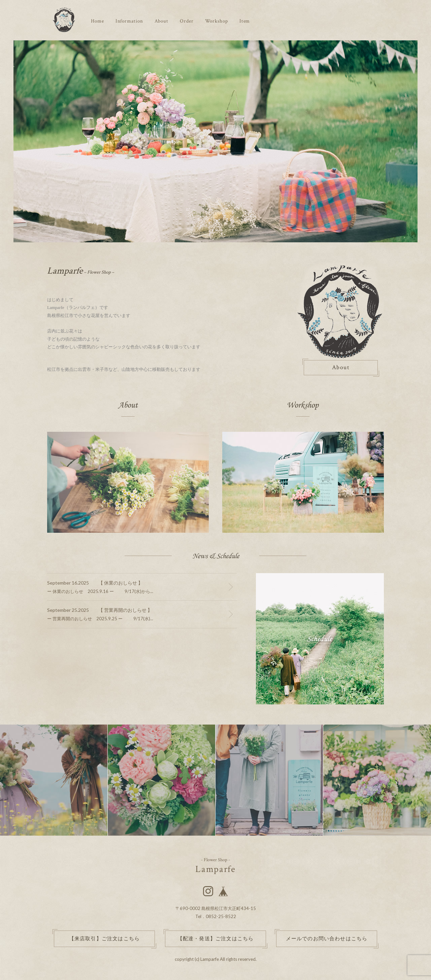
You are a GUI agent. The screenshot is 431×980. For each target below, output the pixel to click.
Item (245, 21)
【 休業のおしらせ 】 (121, 583)
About (162, 21)
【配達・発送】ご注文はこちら (216, 939)
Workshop (217, 21)
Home (97, 21)
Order (187, 21)
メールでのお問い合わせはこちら (327, 939)
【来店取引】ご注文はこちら (105, 939)
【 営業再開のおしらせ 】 (125, 610)
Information (129, 21)
